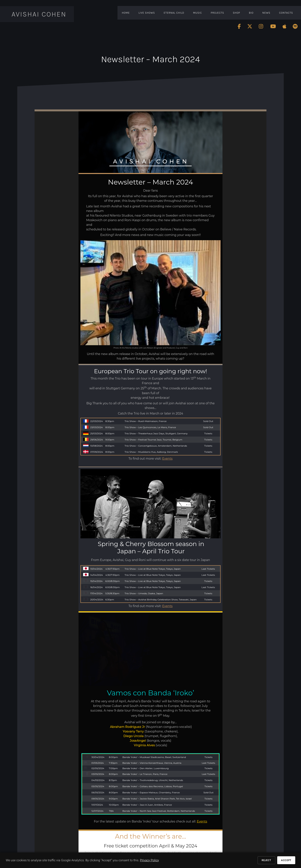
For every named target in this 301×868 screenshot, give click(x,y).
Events (167, 459)
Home (126, 13)
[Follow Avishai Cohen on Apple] (284, 26)
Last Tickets (208, 519)
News (266, 13)
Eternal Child (174, 13)
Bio (251, 13)
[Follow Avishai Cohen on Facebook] (239, 26)
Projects (217, 13)
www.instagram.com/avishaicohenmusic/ (106, 848)
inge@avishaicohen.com (123, 762)
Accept (286, 860)
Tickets (208, 433)
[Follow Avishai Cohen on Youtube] (273, 26)
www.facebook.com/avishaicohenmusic (105, 841)
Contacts (286, 13)
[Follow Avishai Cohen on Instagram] (261, 26)
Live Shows (147, 13)
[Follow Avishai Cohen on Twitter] (250, 26)
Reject (266, 860)
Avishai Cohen (39, 14)
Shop (237, 13)
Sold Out (208, 421)
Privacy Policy (149, 860)
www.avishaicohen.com (97, 838)
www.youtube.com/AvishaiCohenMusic (105, 851)
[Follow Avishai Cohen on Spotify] (295, 26)
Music (198, 13)
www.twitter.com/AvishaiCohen (101, 845)
